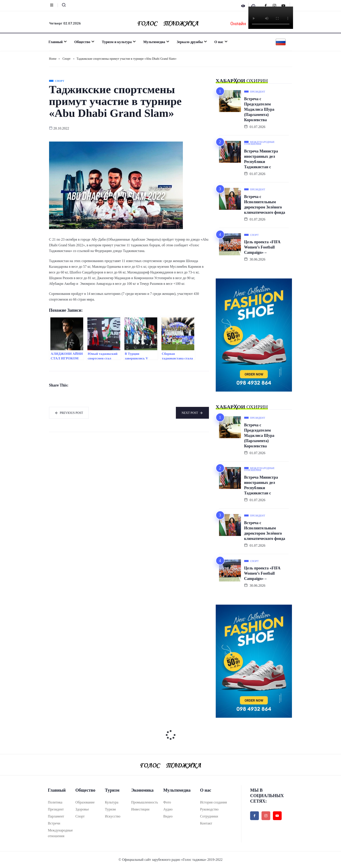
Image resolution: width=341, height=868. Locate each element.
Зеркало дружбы (191, 42)
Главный (57, 42)
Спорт (66, 59)
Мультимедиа (155, 42)
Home (53, 59)
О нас (220, 42)
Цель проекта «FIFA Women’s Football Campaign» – (262, 247)
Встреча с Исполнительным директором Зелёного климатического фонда (265, 205)
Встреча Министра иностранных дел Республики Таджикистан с (261, 159)
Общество (83, 42)
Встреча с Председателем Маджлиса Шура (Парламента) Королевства (259, 109)
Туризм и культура (118, 42)
